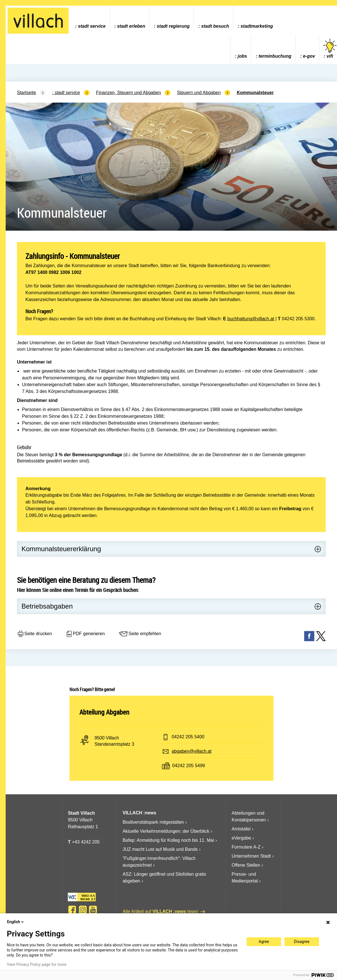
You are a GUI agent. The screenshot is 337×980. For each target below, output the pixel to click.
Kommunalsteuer (255, 93)
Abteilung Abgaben (104, 712)
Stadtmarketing (257, 26)
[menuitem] (90, 20)
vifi (330, 49)
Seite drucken (34, 634)
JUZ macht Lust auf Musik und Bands (160, 849)
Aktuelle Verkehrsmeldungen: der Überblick (166, 831)
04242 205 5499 (189, 766)
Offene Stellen (246, 865)
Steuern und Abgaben (199, 93)
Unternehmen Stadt (251, 856)
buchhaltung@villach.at (251, 319)
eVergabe (241, 838)
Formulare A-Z (246, 847)
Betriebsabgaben (47, 606)
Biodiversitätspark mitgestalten (153, 822)
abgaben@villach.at (192, 751)
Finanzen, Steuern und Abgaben (129, 93)
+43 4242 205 (86, 842)
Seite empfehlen (140, 634)
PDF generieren (85, 634)
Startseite (27, 93)
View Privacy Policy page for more (37, 964)
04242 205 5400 (188, 737)
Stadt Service (92, 26)
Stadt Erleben (131, 26)
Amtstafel (241, 829)
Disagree (302, 942)
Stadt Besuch (215, 26)
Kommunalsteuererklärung (61, 549)
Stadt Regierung (173, 26)
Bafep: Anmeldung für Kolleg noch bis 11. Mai (168, 840)
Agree (264, 942)
